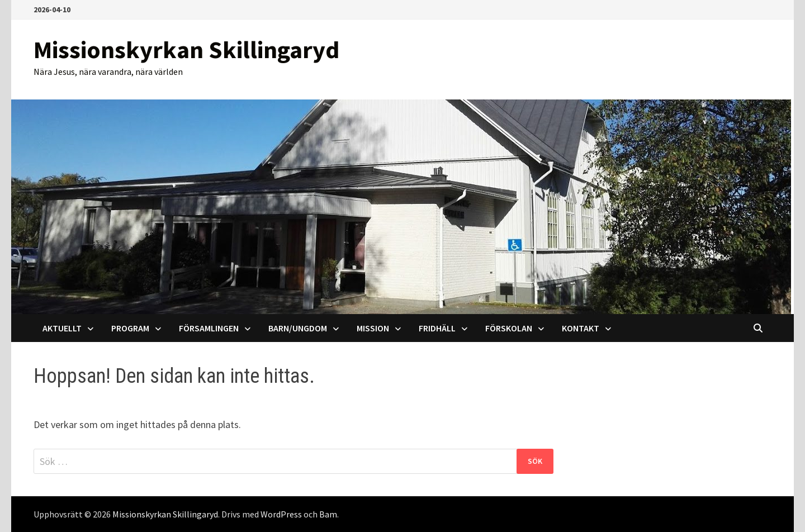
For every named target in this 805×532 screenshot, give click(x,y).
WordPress (281, 514)
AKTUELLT (62, 328)
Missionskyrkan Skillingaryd (186, 49)
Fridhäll (437, 328)
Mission (373, 328)
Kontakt (581, 328)
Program (130, 328)
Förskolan (509, 328)
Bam (328, 514)
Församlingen (209, 328)
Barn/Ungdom (298, 328)
